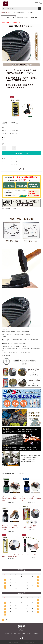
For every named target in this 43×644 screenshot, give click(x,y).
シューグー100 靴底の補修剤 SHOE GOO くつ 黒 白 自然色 (31, 527)
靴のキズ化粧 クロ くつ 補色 (29, 555)
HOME (3, 13)
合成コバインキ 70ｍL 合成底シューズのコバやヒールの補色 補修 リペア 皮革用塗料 (11, 499)
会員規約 (36, 633)
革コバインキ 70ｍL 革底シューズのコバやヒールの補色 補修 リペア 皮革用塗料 (32, 499)
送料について (30, 633)
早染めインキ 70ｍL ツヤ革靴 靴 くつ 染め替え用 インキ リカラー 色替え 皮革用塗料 (11, 528)
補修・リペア (8, 13)
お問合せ (21, 635)
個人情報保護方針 (21, 633)
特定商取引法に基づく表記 (10, 633)
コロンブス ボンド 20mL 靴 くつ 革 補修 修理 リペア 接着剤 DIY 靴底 (11, 556)
